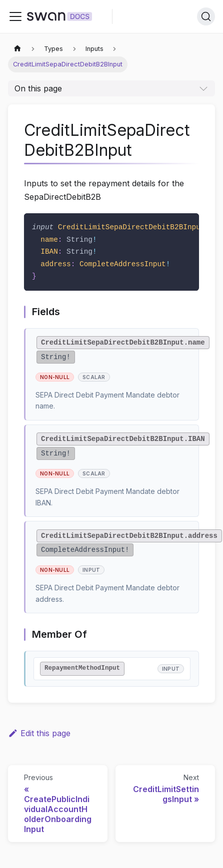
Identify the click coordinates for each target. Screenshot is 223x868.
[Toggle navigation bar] (15, 16)
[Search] (206, 16)
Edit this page (39, 733)
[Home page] (17, 49)
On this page (38, 88)
